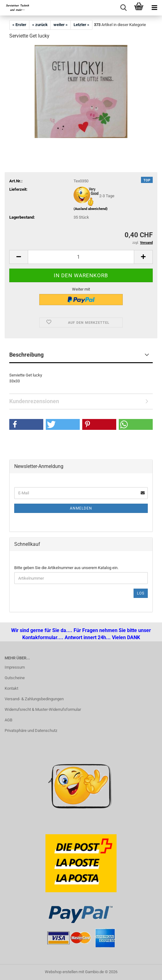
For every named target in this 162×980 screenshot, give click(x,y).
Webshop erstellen (61, 972)
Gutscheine (15, 678)
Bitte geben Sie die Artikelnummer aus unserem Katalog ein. (66, 568)
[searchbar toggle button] (123, 8)
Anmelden (81, 508)
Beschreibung (26, 355)
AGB (9, 720)
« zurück (40, 25)
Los (141, 593)
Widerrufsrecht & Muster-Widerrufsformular (43, 709)
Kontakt (11, 688)
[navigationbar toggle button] (154, 8)
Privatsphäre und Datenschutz (31, 731)
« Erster (19, 25)
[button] (19, 257)
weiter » (61, 25)
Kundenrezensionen (34, 401)
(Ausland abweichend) (91, 209)
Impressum (15, 667)
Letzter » (81, 25)
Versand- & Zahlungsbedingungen (34, 699)
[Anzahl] (81, 257)
